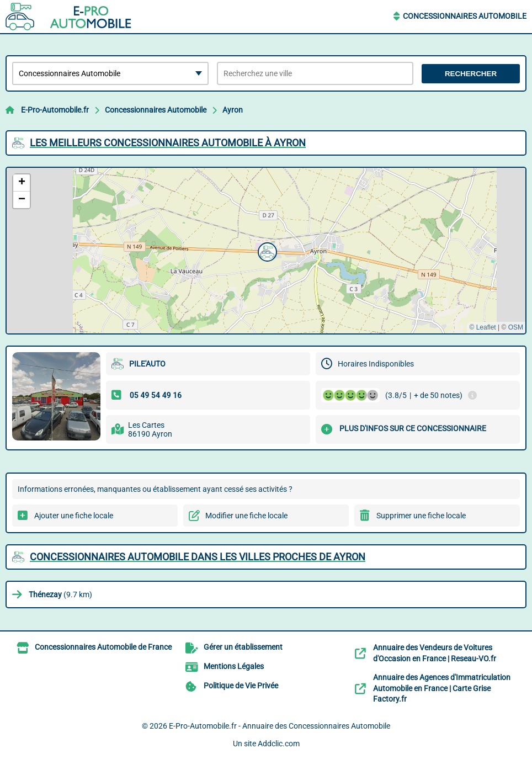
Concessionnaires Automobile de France (103, 647)
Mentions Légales (234, 666)
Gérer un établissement (243, 647)
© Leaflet (482, 327)
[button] (266, 251)
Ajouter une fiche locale (74, 516)
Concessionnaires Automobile (465, 16)
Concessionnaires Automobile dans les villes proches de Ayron (198, 557)
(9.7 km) (60, 595)
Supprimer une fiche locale (421, 516)
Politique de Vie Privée (241, 686)
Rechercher (471, 74)
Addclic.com (279, 744)
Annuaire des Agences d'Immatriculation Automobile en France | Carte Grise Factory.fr (442, 688)
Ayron (233, 110)
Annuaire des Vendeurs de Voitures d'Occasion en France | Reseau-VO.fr (435, 653)
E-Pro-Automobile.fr (55, 110)
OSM (516, 327)
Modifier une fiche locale (246, 516)
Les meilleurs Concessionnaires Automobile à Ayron (168, 143)
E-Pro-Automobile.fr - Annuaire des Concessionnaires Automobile (280, 726)
